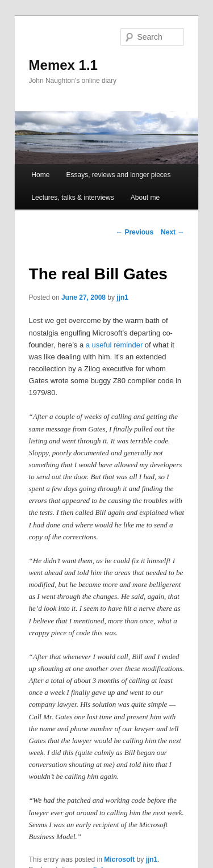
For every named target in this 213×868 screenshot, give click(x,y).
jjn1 (122, 297)
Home (40, 175)
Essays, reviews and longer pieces (118, 175)
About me (145, 198)
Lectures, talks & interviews (72, 198)
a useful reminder (114, 345)
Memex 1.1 (63, 65)
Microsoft (119, 859)
